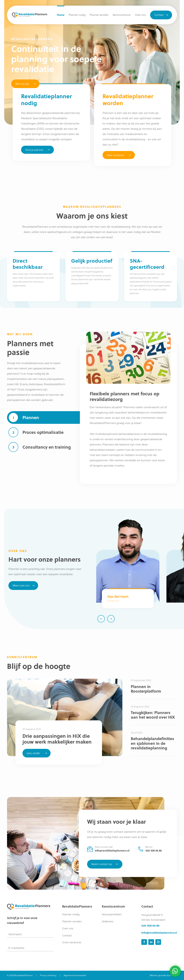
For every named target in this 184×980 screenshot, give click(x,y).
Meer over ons (21, 585)
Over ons (68, 928)
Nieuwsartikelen (112, 914)
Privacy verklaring (48, 975)
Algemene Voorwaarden (75, 975)
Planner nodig (71, 914)
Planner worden (72, 921)
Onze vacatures (72, 942)
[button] (122, 15)
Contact (67, 936)
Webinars (108, 921)
